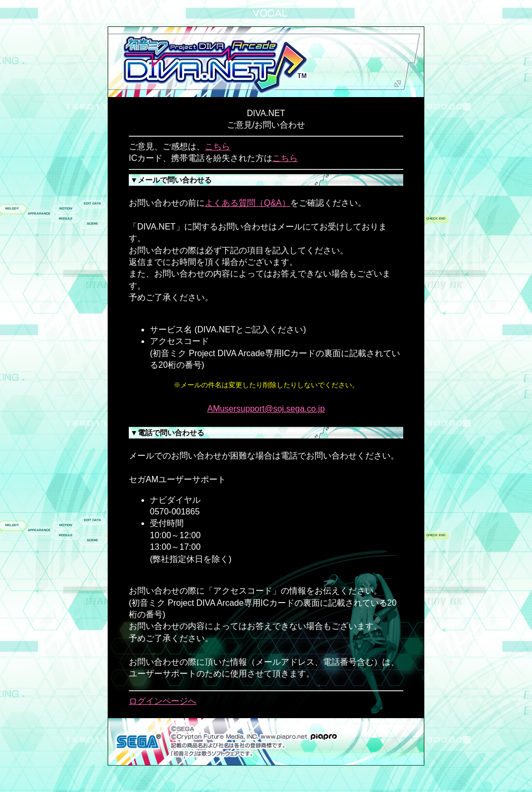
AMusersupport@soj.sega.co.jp (266, 409)
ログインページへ (163, 701)
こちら (217, 146)
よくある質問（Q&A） (248, 203)
